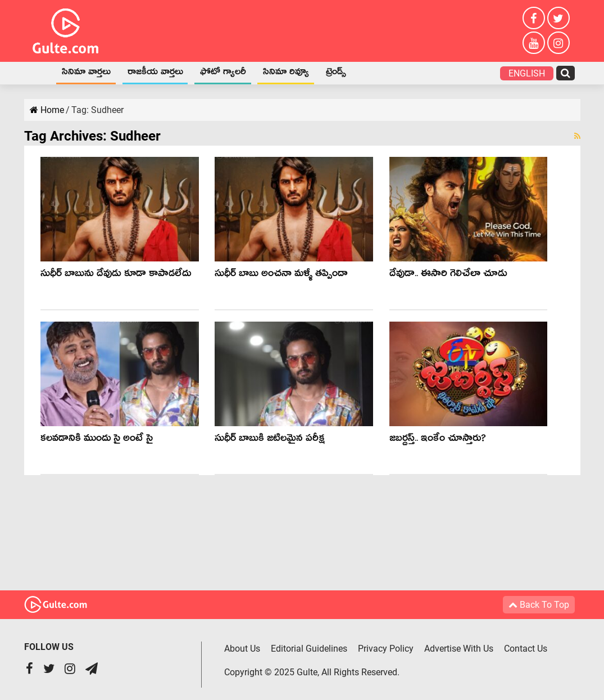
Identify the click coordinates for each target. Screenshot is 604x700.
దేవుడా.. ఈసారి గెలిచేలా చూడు (448, 275)
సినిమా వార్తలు (86, 74)
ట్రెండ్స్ (336, 74)
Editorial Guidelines (309, 649)
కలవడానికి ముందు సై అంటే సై (97, 440)
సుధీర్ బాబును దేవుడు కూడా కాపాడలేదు (116, 275)
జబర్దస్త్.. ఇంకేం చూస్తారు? (438, 440)
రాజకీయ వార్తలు (155, 74)
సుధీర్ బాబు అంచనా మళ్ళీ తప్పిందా (281, 275)
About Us (242, 649)
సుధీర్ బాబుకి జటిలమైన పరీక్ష (270, 440)
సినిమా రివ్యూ (286, 74)
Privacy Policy (386, 649)
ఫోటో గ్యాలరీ (223, 74)
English (527, 73)
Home (39, 73)
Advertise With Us (459, 649)
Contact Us (526, 649)
